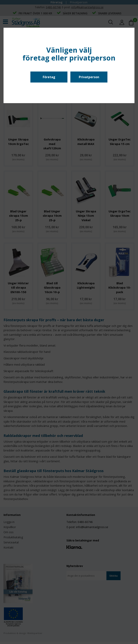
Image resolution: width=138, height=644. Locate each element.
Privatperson (89, 77)
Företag (49, 77)
